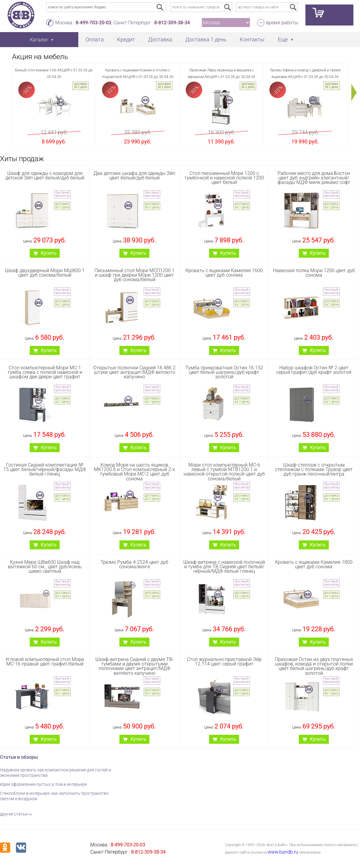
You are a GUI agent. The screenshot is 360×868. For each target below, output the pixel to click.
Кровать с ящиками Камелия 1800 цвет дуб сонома (314, 564)
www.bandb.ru (283, 852)
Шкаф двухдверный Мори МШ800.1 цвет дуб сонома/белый (45, 273)
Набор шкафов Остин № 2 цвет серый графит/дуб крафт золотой (314, 370)
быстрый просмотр (62, 194)
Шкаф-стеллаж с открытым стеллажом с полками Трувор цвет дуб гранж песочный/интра (314, 469)
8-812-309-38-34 (172, 23)
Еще (283, 39)
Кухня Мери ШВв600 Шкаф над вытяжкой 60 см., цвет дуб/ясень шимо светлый (45, 567)
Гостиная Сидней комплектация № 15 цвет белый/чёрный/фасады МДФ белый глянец (45, 469)
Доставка (160, 39)
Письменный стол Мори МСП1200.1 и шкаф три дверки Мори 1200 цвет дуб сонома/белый (135, 275)
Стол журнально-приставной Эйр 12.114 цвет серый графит (224, 662)
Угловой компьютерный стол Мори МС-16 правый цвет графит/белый (45, 662)
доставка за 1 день (81, 85)
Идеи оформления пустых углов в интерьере (43, 784)
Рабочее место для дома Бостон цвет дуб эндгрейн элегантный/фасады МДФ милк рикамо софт (314, 178)
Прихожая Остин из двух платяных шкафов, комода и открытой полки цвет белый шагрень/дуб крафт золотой (314, 666)
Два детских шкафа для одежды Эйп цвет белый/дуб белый (134, 176)
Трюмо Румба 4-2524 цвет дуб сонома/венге (134, 564)
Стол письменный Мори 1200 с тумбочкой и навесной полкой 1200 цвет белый (224, 178)
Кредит (126, 39)
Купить (49, 253)
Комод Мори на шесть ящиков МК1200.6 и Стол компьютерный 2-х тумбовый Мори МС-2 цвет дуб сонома (134, 472)
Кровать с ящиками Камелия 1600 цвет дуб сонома (224, 273)
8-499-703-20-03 (93, 23)
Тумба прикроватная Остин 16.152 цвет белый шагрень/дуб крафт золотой (224, 372)
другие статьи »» (16, 814)
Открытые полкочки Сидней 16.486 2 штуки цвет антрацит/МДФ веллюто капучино (134, 372)
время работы (282, 23)
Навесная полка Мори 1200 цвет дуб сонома (314, 273)
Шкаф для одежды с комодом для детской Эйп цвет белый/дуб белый (45, 176)
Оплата (95, 39)
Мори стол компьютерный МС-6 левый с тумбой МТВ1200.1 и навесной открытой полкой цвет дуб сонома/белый (224, 472)
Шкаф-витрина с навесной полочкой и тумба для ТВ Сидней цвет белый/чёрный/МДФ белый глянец (224, 567)
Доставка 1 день (206, 39)
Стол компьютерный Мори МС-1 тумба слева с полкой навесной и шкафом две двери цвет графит (45, 372)
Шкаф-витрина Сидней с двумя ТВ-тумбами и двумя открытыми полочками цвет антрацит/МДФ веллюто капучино (135, 666)
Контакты (252, 39)
